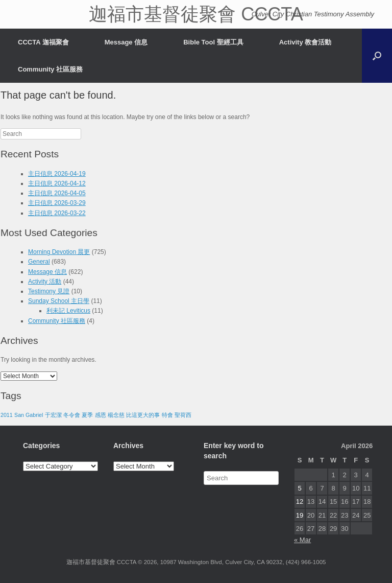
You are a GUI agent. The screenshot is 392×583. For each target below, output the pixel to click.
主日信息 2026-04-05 (57, 193)
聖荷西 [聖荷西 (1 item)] (183, 415)
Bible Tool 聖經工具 (213, 42)
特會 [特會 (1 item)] (167, 415)
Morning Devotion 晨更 (59, 252)
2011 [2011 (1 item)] (7, 415)
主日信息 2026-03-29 (57, 203)
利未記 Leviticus (68, 311)
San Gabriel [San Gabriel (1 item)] (29, 415)
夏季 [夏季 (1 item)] (87, 415)
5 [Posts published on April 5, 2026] (299, 488)
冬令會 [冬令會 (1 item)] (72, 415)
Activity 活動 (45, 282)
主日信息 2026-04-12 (57, 183)
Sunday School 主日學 (59, 301)
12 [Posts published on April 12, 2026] (300, 502)
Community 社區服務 (50, 69)
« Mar (302, 540)
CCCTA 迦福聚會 (43, 42)
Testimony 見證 (49, 291)
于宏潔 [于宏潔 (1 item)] (53, 415)
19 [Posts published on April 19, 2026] (300, 515)
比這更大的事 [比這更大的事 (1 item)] (143, 415)
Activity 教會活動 (305, 42)
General (39, 262)
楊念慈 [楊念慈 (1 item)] (116, 415)
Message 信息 (126, 42)
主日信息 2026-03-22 (57, 213)
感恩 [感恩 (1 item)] (101, 415)
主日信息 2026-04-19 (57, 174)
